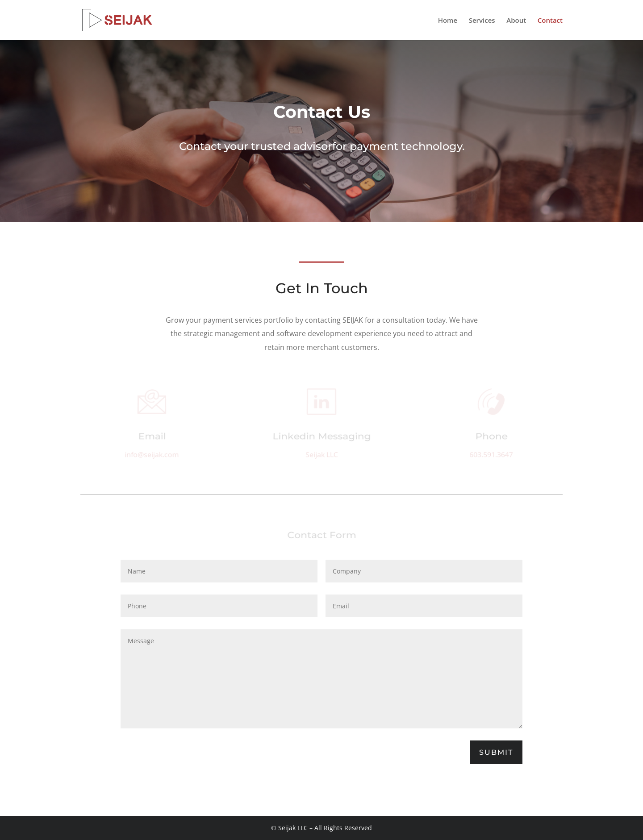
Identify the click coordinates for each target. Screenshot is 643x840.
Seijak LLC (321, 455)
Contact (550, 21)
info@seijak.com (152, 455)
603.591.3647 (491, 455)
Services (482, 21)
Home (448, 21)
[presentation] (188, 749)
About (516, 21)
